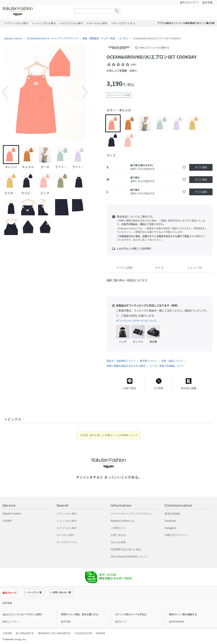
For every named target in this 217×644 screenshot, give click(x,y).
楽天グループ (188, 3)
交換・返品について (172, 361)
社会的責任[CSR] (83, 633)
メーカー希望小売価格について (167, 366)
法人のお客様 (118, 542)
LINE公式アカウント (176, 535)
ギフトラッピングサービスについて (136, 321)
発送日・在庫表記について (121, 361)
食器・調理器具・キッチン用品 (99, 39)
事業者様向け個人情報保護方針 (54, 633)
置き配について (148, 361)
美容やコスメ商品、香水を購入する (80, 614)
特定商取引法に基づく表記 (126, 549)
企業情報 (7, 633)
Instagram (170, 528)
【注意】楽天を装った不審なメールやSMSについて (109, 435)
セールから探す (65, 535)
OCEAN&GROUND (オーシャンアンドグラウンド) (52, 39)
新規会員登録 (172, 514)
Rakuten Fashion (35, 11)
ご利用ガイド (118, 528)
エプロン (124, 39)
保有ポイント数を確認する (183, 614)
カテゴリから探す (67, 528)
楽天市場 (207, 3)
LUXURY (7, 521)
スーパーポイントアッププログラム (131, 514)
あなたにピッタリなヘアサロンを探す (22, 614)
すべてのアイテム (67, 542)
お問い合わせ (118, 535)
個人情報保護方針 (25, 633)
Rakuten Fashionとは (123, 521)
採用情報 (100, 633)
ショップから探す (67, 521)
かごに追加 (201, 167)
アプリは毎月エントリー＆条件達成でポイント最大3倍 (186, 23)
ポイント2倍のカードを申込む (131, 614)
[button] (5, 92)
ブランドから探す (67, 514)
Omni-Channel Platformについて (129, 557)
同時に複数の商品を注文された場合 (126, 366)
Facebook (170, 521)
